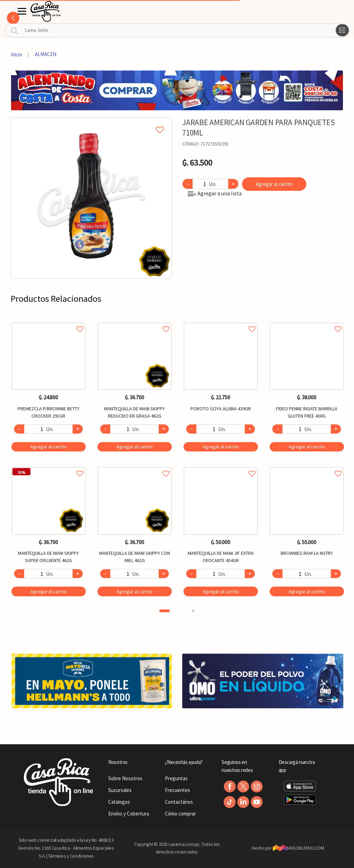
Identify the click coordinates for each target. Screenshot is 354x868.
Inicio (16, 54)
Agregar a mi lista (91, 122)
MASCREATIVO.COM (299, 848)
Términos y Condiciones (71, 856)
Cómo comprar (180, 814)
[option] (91, 198)
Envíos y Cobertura (129, 814)
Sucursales (120, 790)
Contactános (179, 802)
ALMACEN (46, 54)
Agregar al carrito (274, 184)
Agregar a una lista (215, 193)
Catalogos (119, 802)
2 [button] (193, 611)
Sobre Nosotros (125, 778)
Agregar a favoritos (49, 321)
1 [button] (165, 611)
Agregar (49, 447)
